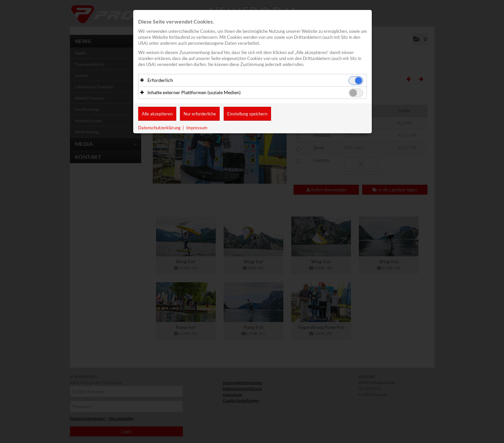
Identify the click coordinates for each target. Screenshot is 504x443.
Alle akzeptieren (157, 114)
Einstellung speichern (247, 114)
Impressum (197, 128)
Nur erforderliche (200, 114)
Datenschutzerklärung (159, 128)
